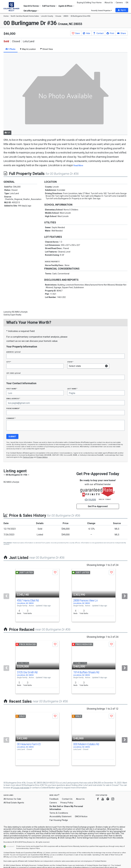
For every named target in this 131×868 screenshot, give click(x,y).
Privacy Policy (67, 803)
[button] (122, 10)
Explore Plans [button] (35, 848)
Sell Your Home (50, 6)
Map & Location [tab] (28, 49)
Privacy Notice (42, 457)
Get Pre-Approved (98, 506)
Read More (78, 165)
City (9, 362)
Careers (119, 3)
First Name (12, 389)
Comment (11, 418)
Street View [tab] (46, 49)
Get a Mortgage (31, 11)
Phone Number (13, 408)
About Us (109, 3)
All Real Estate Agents (14, 803)
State (70, 362)
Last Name (72, 389)
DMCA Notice (81, 816)
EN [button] (127, 3)
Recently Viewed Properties (102, 11)
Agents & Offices (66, 6)
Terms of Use (28, 457)
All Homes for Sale (12, 799)
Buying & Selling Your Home (89, 3)
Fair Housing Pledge (59, 820)
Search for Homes (32, 6)
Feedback (54, 799)
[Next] (125, 596)
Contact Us (67, 799)
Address (13, 352)
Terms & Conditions (59, 813)
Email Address (13, 398)
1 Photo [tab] (11, 49)
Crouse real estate (21, 788)
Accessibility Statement (60, 816)
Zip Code (13, 373)
